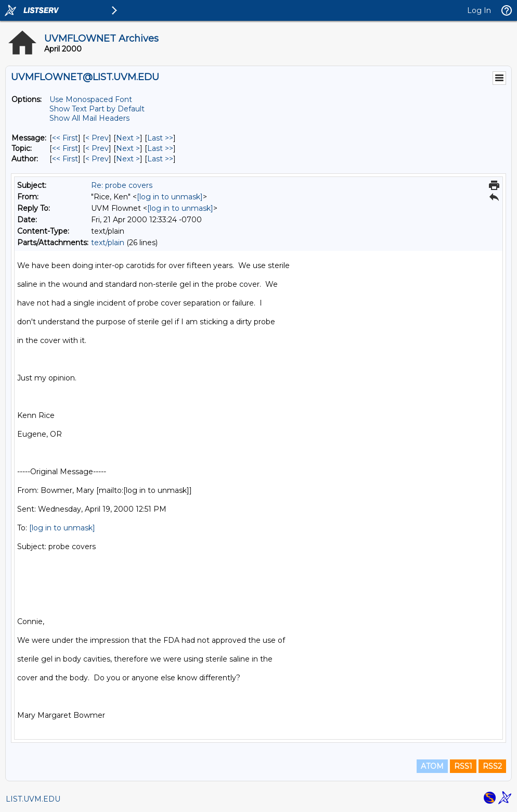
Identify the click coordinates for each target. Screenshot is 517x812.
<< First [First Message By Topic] (65, 148)
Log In (479, 10)
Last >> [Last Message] (160, 138)
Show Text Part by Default (97, 109)
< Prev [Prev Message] (97, 138)
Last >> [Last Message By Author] (160, 159)
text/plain (108, 243)
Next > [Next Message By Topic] (128, 148)
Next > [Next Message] (128, 138)
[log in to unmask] (170, 197)
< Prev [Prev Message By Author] (97, 159)
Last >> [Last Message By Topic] (160, 148)
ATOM (432, 766)
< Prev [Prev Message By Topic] (97, 148)
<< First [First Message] (65, 138)
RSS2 (492, 766)
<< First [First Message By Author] (65, 159)
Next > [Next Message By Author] (128, 159)
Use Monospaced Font (91, 99)
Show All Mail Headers (89, 118)
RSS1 (463, 766)
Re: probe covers (122, 185)
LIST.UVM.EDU (33, 799)
